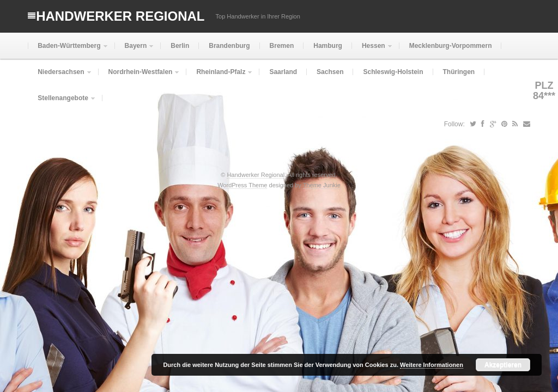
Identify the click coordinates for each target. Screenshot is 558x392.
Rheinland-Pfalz (220, 76)
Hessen (372, 50)
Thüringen (459, 72)
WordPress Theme (242, 185)
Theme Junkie (322, 185)
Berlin (180, 46)
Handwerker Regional (120, 16)
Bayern (135, 50)
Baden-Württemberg (68, 50)
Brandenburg (229, 46)
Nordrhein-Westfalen (139, 76)
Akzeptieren (503, 365)
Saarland (283, 72)
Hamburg (328, 46)
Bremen (282, 46)
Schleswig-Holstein (393, 72)
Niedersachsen (60, 76)
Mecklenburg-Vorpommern (451, 46)
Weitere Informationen (432, 365)
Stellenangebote (62, 103)
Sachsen (330, 72)
